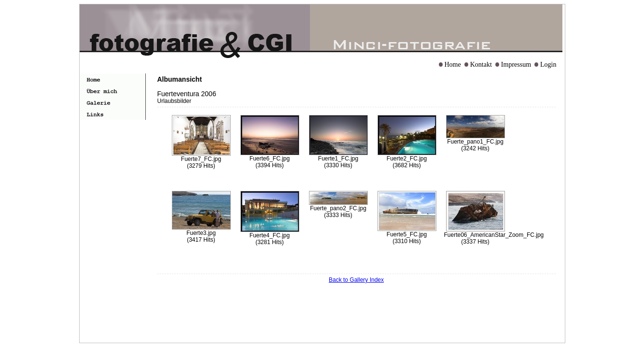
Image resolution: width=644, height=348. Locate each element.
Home (453, 65)
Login (548, 65)
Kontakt (481, 65)
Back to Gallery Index (356, 280)
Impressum (516, 65)
